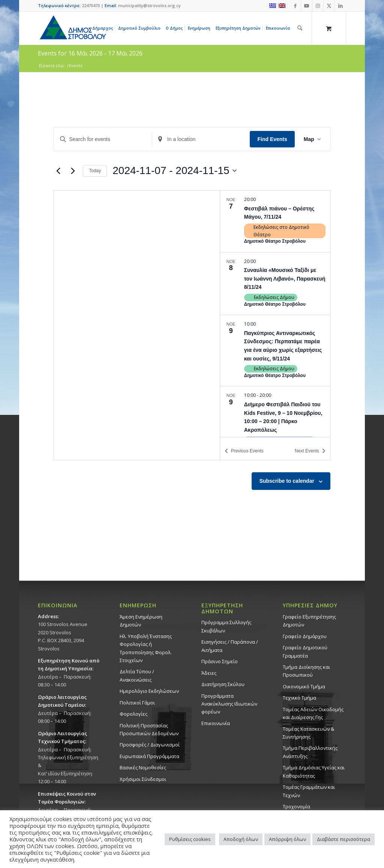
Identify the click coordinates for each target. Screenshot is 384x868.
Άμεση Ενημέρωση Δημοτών (141, 621)
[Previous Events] (58, 171)
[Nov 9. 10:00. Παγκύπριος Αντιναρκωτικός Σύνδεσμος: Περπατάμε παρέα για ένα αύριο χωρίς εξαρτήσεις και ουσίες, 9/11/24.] (275, 351)
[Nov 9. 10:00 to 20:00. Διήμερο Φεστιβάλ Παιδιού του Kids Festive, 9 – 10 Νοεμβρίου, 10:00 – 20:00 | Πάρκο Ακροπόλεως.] (275, 422)
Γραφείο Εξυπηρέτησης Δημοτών (309, 621)
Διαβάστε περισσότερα (343, 839)
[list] (275, 314)
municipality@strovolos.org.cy (149, 5)
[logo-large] (72, 28)
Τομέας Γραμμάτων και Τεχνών (309, 791)
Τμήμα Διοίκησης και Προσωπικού (306, 671)
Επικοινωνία (216, 723)
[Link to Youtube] (307, 6)
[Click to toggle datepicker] (174, 171)
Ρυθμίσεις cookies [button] (190, 839)
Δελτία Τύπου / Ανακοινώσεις (137, 675)
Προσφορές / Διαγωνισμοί (150, 745)
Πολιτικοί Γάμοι (137, 703)
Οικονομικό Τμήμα (304, 686)
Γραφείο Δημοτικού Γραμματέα (305, 651)
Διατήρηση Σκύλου (223, 684)
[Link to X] (329, 6)
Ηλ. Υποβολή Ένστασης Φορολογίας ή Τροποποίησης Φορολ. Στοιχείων (146, 648)
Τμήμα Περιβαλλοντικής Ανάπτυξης (310, 752)
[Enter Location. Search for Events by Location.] (201, 139)
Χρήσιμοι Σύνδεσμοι (143, 779)
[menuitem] (104, 28)
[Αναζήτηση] (300, 28)
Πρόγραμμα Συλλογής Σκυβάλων (226, 626)
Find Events (272, 139)
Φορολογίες (133, 714)
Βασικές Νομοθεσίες (143, 767)
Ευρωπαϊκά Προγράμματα (149, 756)
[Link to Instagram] (318, 6)
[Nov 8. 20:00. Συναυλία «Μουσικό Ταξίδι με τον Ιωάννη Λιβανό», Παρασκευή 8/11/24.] (275, 284)
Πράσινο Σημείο (220, 661)
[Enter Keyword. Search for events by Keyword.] (103, 139)
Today (95, 171)
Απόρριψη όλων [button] (287, 839)
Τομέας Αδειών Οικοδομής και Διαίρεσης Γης (313, 713)
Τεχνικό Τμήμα (299, 698)
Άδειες (209, 673)
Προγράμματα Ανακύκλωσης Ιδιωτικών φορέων (229, 704)
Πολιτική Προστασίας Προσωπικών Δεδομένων (149, 729)
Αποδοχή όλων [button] (241, 839)
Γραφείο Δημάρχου (305, 636)
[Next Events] (73, 171)
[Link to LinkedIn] (340, 6)
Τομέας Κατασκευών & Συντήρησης (308, 733)
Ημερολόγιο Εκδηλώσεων (149, 691)
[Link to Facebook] (295, 6)
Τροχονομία (296, 806)
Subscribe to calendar (287, 481)
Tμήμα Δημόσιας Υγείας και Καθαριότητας (314, 771)
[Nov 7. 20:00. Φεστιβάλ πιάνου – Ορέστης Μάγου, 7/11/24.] (275, 221)
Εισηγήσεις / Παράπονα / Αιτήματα (230, 646)
